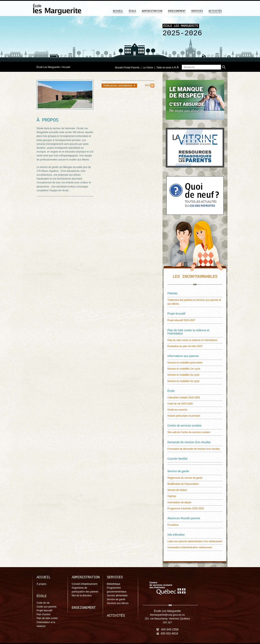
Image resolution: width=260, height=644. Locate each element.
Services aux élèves (118, 603)
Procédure (173, 525)
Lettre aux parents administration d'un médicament (195, 541)
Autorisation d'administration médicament (190, 547)
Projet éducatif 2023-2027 (181, 320)
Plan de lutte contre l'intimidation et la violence (47, 622)
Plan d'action (43, 614)
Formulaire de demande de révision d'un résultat (193, 449)
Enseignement (177, 11)
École (132, 11)
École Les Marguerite (48, 67)
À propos (41, 584)
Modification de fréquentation (183, 484)
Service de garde (116, 599)
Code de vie (43, 603)
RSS (148, 85)
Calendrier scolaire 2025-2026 (184, 398)
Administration (152, 11)
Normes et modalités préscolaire (185, 363)
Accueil (118, 11)
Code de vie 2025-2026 (180, 404)
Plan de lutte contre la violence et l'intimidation (192, 340)
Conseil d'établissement (84, 584)
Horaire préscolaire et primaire (184, 416)
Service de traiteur (177, 490)
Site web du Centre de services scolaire (189, 432)
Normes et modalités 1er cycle (184, 369)
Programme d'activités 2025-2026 (186, 509)
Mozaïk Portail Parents (127, 68)
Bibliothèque (114, 584)
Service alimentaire (117, 596)
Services (197, 11)
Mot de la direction (82, 596)
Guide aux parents (177, 410)
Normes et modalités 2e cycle (183, 375)
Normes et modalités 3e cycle (183, 381)
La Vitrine (148, 68)
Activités (215, 11)
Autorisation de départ (179, 502)
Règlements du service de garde (185, 478)
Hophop (172, 496)
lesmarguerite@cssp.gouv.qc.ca (167, 615)
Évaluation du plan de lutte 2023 (185, 346)
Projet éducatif (44, 611)
